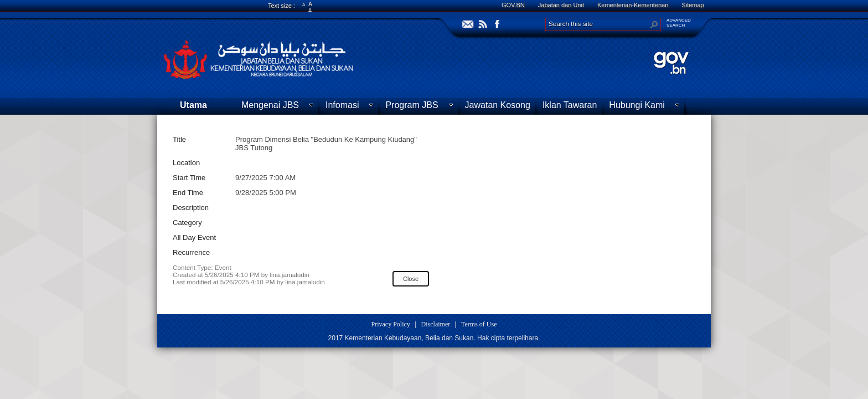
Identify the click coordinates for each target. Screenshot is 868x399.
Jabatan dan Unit (561, 5)
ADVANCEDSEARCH (679, 23)
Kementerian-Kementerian (633, 5)
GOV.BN (513, 5)
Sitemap (693, 5)
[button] (654, 24)
